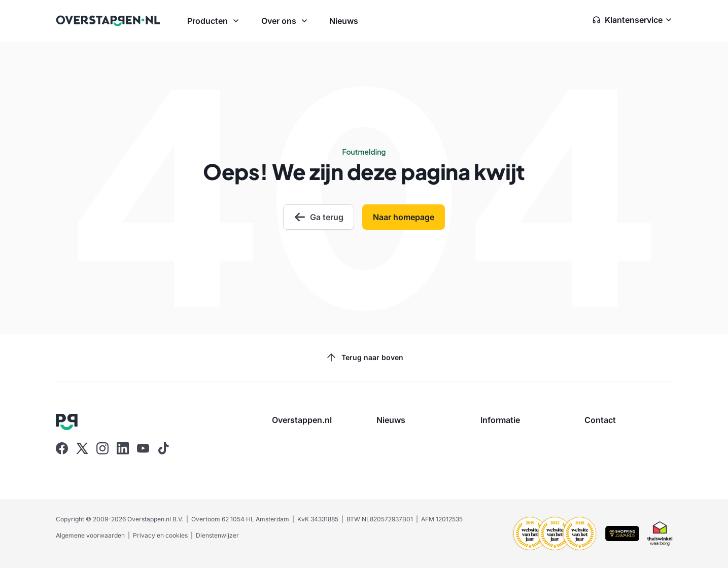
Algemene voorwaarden (90, 535)
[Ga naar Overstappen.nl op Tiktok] (163, 448)
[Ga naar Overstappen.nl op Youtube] (143, 448)
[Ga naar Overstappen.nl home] (108, 21)
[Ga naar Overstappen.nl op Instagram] (102, 448)
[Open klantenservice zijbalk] (632, 21)
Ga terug (319, 217)
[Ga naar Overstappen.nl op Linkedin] (123, 448)
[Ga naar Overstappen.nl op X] (82, 448)
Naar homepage (404, 217)
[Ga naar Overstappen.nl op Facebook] (62, 448)
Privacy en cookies (160, 535)
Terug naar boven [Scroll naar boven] (364, 358)
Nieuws (344, 21)
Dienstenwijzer (217, 535)
